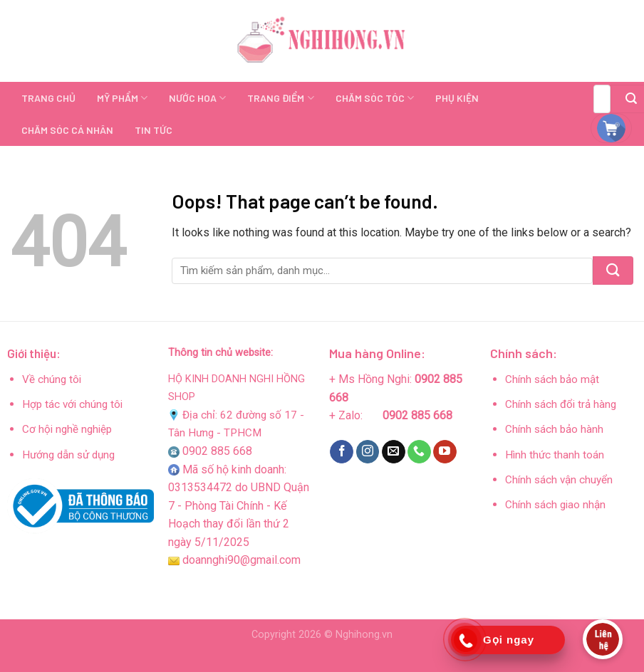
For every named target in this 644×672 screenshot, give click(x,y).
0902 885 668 (217, 451)
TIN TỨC (154, 130)
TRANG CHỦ (48, 98)
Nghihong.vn (364, 635)
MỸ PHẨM (122, 98)
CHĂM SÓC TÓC (375, 98)
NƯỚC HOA (197, 98)
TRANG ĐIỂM (280, 98)
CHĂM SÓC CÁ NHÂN (67, 130)
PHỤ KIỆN (457, 98)
